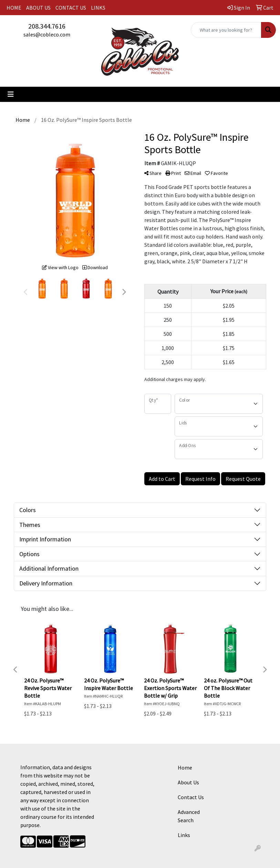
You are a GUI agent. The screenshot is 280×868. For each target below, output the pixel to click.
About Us (188, 782)
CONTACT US (71, 8)
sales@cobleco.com (47, 34)
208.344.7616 (47, 26)
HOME (14, 8)
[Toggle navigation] (11, 94)
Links (184, 835)
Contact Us (191, 797)
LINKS (98, 8)
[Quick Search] (226, 30)
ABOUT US (38, 8)
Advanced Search (189, 816)
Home (185, 768)
